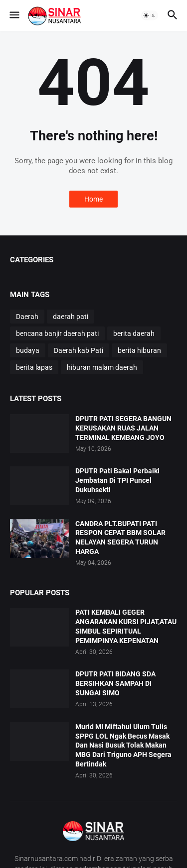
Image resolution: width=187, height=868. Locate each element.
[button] (14, 15)
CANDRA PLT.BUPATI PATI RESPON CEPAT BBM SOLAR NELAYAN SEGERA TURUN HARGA (120, 538)
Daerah (27, 317)
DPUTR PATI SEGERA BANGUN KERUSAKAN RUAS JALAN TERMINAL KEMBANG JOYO (123, 428)
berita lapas (34, 367)
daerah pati (71, 317)
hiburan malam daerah (102, 367)
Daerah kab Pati (79, 350)
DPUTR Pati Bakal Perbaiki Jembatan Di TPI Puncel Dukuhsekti (117, 480)
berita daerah (134, 333)
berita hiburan (139, 350)
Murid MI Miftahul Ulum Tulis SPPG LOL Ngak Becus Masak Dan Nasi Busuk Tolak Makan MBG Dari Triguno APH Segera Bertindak (123, 746)
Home (93, 199)
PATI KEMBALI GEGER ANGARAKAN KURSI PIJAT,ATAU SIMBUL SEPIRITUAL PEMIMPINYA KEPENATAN (126, 626)
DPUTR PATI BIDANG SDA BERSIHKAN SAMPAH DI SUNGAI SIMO (115, 683)
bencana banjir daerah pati (57, 333)
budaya (28, 350)
